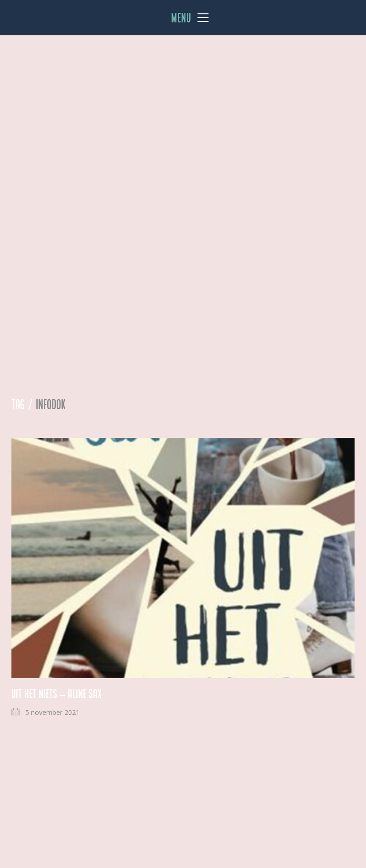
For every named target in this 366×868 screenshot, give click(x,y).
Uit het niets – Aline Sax (56, 694)
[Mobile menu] (190, 18)
